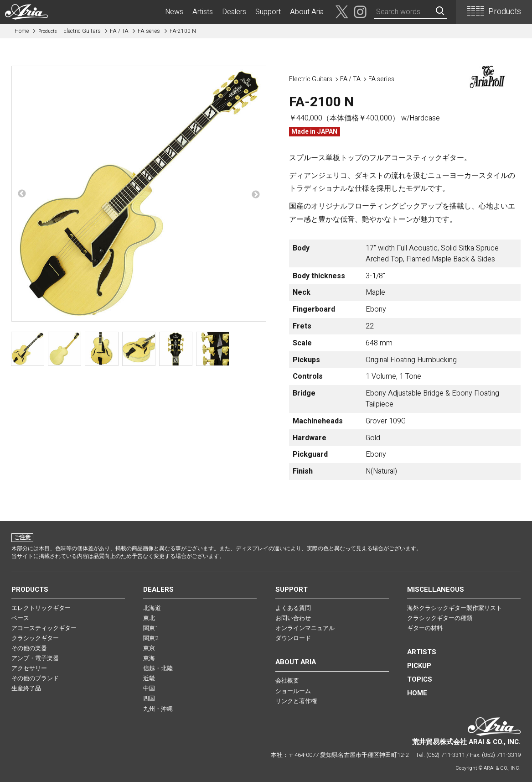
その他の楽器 (29, 648)
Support (268, 12)
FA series (149, 31)
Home (22, 31)
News (174, 12)
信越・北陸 (158, 668)
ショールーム (293, 691)
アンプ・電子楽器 (35, 658)
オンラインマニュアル (305, 628)
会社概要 (287, 680)
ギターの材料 (425, 628)
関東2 (151, 638)
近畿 (149, 678)
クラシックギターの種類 (440, 618)
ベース (20, 618)
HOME (417, 693)
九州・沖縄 (158, 709)
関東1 (151, 628)
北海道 (152, 608)
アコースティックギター (44, 628)
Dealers (234, 12)
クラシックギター (35, 638)
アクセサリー (29, 668)
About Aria (307, 12)
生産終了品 (26, 688)
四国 (149, 698)
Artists (203, 12)
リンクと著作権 (296, 701)
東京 (149, 648)
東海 (149, 658)
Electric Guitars (70, 31)
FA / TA (119, 31)
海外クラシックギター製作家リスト (455, 608)
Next (256, 195)
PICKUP (419, 666)
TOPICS (420, 679)
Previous (22, 194)
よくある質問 (293, 608)
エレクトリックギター (41, 608)
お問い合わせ (293, 618)
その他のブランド (35, 678)
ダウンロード (293, 638)
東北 (149, 618)
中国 (149, 688)
